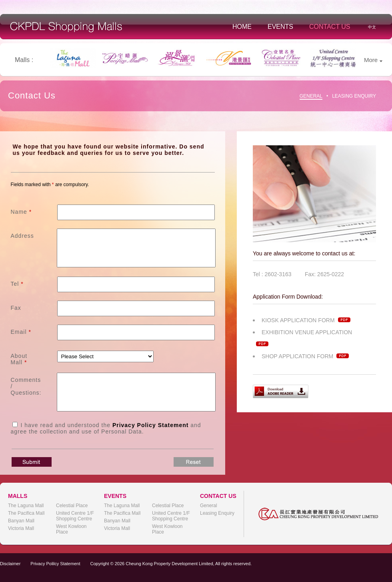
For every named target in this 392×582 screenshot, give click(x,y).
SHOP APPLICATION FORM (305, 356)
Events (280, 27)
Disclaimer (10, 564)
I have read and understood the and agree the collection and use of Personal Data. (106, 428)
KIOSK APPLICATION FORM (306, 320)
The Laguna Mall (26, 506)
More (373, 60)
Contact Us (330, 27)
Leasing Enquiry (354, 96)
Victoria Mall (21, 528)
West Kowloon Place (71, 529)
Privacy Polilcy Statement (55, 564)
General (311, 96)
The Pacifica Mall (26, 513)
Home (242, 27)
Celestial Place (72, 506)
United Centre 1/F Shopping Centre (75, 516)
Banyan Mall (21, 521)
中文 (372, 27)
